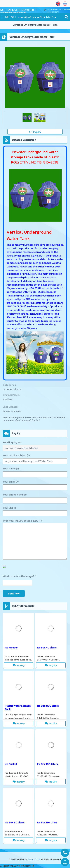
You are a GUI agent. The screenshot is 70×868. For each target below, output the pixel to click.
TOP (65, 862)
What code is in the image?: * (20, 576)
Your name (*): (11, 469)
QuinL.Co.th (34, 859)
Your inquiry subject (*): (16, 455)
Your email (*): (11, 482)
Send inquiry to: (12, 443)
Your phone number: (15, 495)
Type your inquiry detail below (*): (22, 521)
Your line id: (9, 508)
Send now (14, 594)
